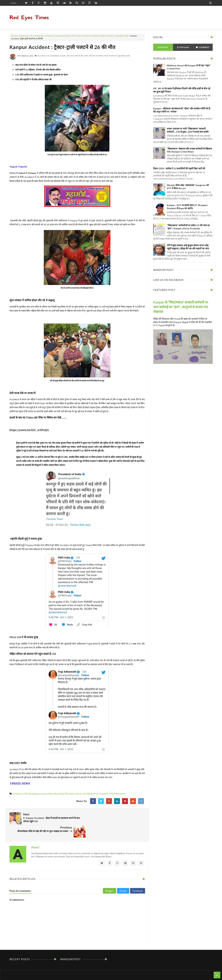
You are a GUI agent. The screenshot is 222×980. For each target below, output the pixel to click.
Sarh (79, 36)
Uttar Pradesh (106, 36)
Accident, (42, 56)
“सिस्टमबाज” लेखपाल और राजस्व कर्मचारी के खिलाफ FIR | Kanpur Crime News (189, 150)
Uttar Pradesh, (110, 56)
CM (31, 36)
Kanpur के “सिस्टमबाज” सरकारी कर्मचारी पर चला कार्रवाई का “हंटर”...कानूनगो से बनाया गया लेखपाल (181, 307)
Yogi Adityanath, (124, 56)
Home (13, 3)
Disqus (123, 876)
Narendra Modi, (74, 56)
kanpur (50, 36)
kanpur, (63, 56)
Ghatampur (40, 36)
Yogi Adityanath (122, 36)
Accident (23, 36)
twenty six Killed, (96, 56)
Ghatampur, (55, 56)
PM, (82, 56)
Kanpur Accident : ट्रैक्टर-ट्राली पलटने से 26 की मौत (62, 47)
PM (73, 36)
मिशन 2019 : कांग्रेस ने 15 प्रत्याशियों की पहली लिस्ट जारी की (179, 168)
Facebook (138, 876)
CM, (48, 56)
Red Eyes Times (29, 17)
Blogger (110, 876)
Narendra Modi (62, 36)
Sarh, (86, 56)
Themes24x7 (143, 971)
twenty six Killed (91, 36)
